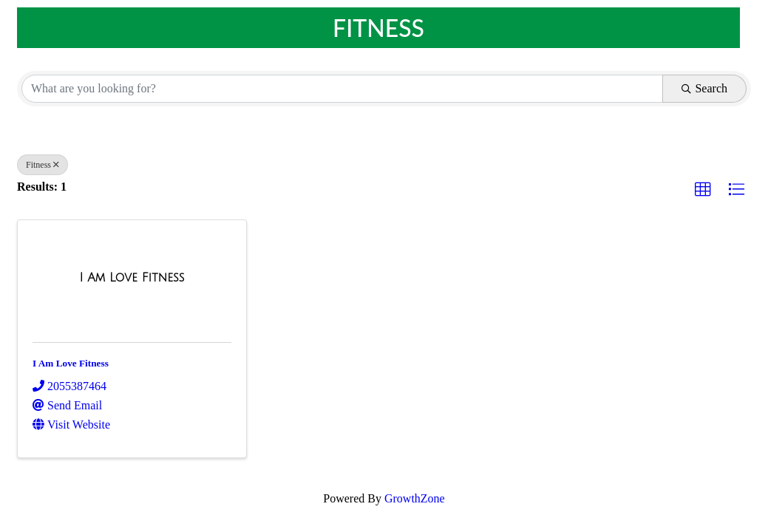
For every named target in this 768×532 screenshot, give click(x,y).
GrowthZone (415, 498)
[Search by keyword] (342, 89)
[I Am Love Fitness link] (132, 278)
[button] (703, 190)
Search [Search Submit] (704, 88)
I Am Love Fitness (71, 363)
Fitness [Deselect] (43, 165)
